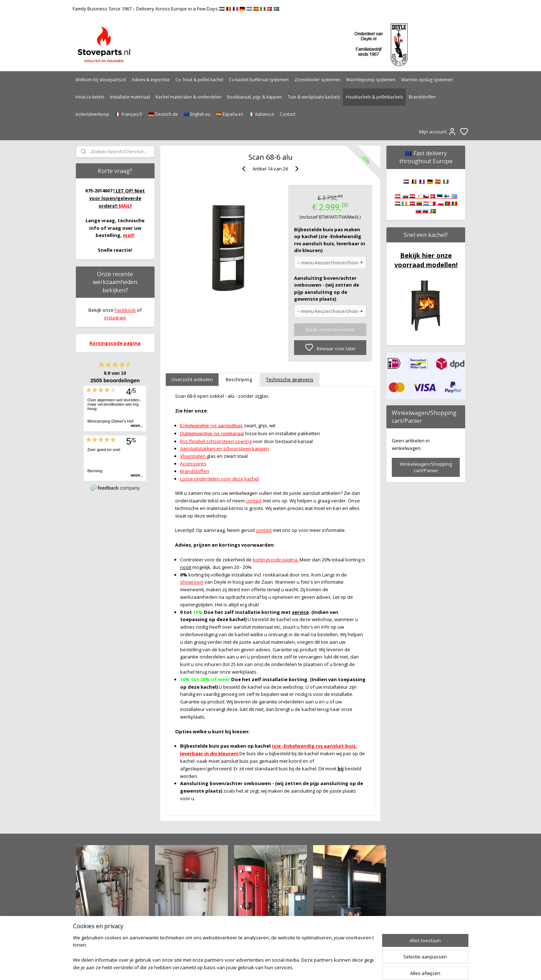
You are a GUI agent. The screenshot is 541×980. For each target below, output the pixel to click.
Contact (288, 114)
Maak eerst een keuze (330, 329)
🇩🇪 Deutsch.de (163, 114)
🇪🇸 (438, 181)
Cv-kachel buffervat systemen (259, 80)
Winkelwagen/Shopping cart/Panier (426, 467)
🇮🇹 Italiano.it (261, 114)
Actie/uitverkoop (92, 114)
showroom (192, 582)
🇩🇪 (430, 181)
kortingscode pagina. (276, 560)
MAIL (124, 206)
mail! (129, 235)
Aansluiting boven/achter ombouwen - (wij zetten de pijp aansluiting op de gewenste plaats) (327, 289)
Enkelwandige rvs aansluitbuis (211, 426)
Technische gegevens (290, 379)
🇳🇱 (406, 181)
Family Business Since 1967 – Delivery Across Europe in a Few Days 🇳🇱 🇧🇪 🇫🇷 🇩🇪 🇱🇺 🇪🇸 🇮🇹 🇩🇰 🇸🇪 (176, 9)
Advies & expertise (151, 80)
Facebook (125, 310)
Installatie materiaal (130, 97)
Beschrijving (239, 379)
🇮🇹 (446, 181)
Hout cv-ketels (90, 97)
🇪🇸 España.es (230, 114)
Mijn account (438, 132)
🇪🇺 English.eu (197, 114)
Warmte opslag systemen (427, 80)
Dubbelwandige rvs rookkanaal (212, 434)
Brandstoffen (422, 97)
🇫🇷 (422, 181)
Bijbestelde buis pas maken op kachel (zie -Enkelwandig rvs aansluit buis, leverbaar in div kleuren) (330, 240)
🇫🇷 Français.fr (129, 114)
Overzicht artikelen (192, 379)
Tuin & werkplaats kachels (314, 97)
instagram (115, 318)
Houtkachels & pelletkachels (374, 97)
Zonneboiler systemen (317, 80)
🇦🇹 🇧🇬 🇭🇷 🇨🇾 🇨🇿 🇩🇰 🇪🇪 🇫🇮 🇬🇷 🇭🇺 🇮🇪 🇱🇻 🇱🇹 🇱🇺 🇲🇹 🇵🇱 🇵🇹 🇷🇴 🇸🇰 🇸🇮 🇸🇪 (426, 204)
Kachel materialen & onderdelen (189, 97)
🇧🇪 (414, 181)
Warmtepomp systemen (371, 80)
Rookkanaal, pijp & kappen (255, 97)
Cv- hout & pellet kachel (199, 80)
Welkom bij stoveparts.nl (101, 80)
